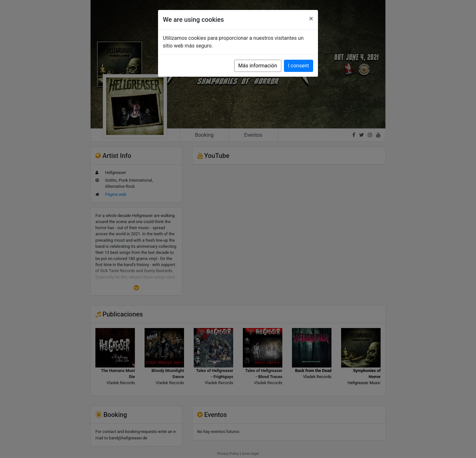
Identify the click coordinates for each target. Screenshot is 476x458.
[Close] (311, 19)
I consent (299, 66)
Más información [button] (258, 66)
